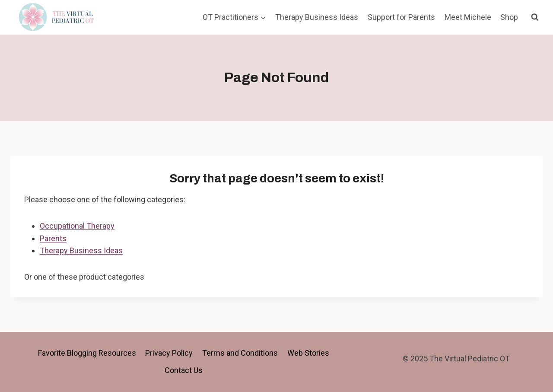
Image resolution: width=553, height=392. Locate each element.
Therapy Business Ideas (317, 17)
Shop (509, 17)
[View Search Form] (535, 17)
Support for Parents (401, 17)
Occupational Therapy (77, 226)
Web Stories (308, 353)
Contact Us (184, 370)
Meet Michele (468, 17)
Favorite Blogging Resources (87, 353)
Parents (53, 238)
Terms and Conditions (240, 353)
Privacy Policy (169, 353)
